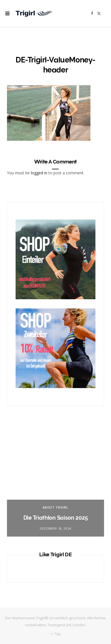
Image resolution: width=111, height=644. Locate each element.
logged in (39, 173)
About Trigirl (55, 507)
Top (55, 634)
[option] (55, 480)
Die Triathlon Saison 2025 (56, 518)
